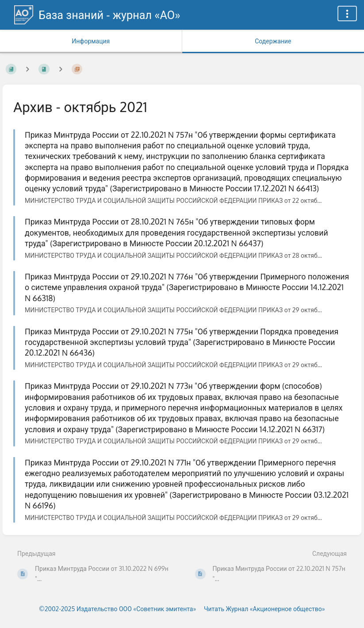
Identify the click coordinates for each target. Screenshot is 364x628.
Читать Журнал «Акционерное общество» (264, 609)
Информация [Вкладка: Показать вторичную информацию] (91, 41)
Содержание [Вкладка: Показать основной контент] (273, 41)
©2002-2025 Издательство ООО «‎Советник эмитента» (117, 609)
